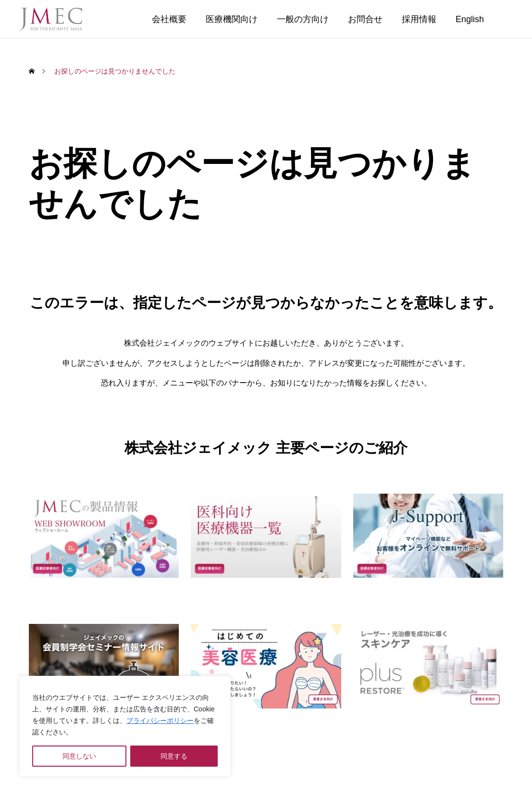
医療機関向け (232, 19)
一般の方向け (303, 19)
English (470, 19)
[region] (125, 726)
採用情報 (419, 19)
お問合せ (365, 19)
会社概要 (169, 19)
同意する (174, 756)
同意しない (79, 756)
